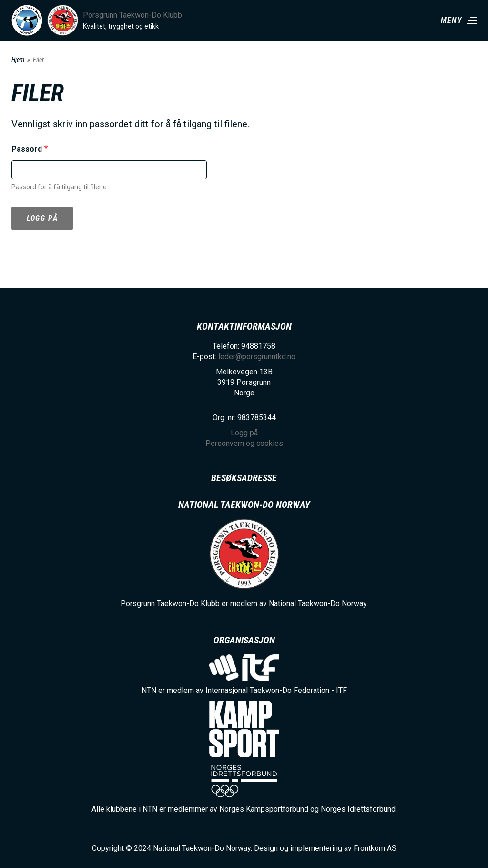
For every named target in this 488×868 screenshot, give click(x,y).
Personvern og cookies (244, 443)
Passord (27, 149)
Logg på (42, 218)
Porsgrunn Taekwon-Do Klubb (132, 15)
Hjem (18, 60)
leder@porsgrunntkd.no (257, 356)
